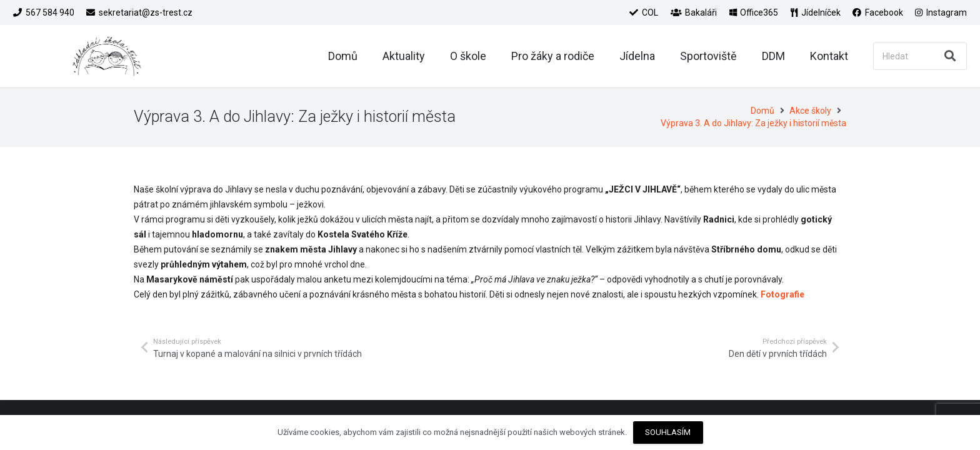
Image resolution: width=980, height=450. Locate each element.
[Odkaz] (107, 56)
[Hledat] (920, 56)
